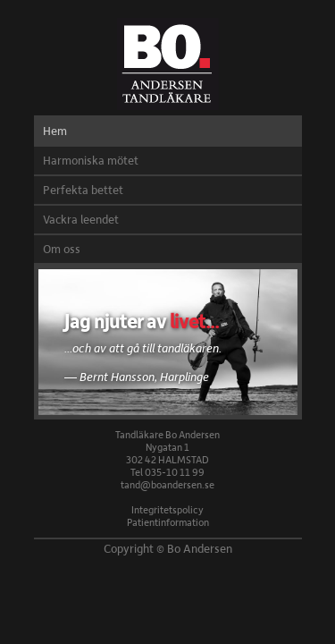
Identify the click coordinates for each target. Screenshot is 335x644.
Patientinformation (168, 522)
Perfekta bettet (83, 190)
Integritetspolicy (167, 509)
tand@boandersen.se (167, 484)
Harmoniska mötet (91, 160)
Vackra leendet (81, 219)
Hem (55, 131)
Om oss (62, 249)
